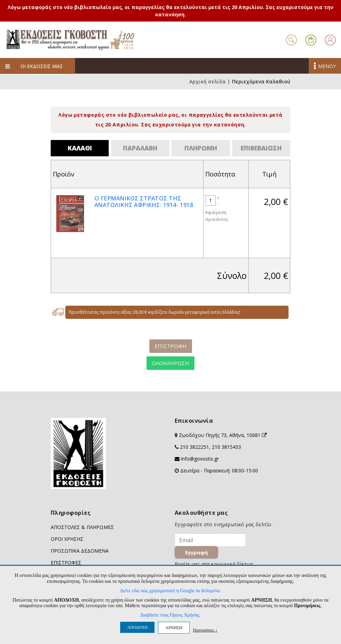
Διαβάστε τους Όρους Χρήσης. (170, 615)
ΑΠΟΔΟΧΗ (137, 627)
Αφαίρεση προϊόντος (217, 216)
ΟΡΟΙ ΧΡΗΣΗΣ (67, 539)
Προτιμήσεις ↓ (205, 630)
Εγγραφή (196, 552)
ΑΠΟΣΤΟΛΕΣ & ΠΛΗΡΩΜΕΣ (82, 527)
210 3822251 (194, 447)
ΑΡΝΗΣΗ (174, 628)
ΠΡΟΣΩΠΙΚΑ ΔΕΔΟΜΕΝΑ (80, 551)
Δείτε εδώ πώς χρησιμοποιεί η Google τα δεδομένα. (170, 591)
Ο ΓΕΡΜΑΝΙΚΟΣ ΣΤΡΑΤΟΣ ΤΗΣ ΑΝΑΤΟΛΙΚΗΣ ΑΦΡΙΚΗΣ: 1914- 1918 (144, 202)
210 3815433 (226, 447)
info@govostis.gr (200, 459)
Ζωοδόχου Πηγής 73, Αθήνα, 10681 (223, 435)
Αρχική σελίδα (207, 81)
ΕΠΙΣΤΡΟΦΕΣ (66, 563)
